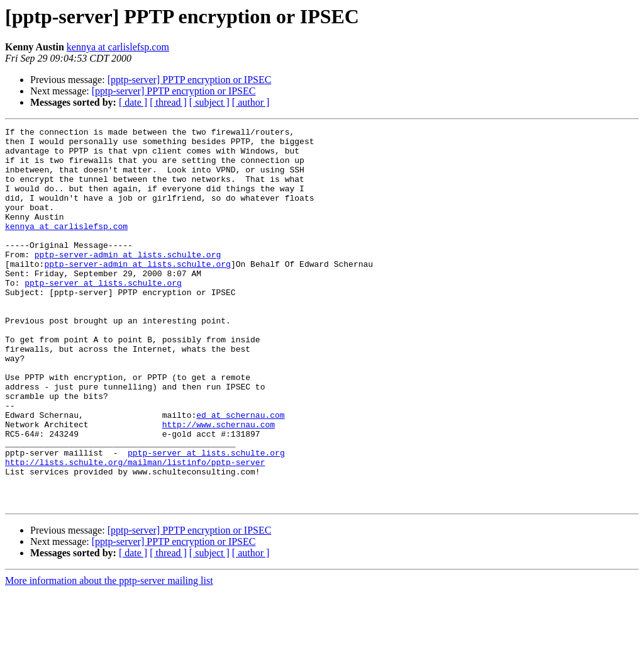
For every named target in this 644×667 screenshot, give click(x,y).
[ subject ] (209, 102)
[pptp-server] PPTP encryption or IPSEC (190, 80)
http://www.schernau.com (219, 485)
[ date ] (133, 102)
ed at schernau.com (240, 473)
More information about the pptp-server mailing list (109, 656)
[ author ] (251, 102)
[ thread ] (168, 102)
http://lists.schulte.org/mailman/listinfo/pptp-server (135, 530)
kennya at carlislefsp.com (118, 47)
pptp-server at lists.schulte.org (103, 315)
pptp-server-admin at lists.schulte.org (128, 281)
